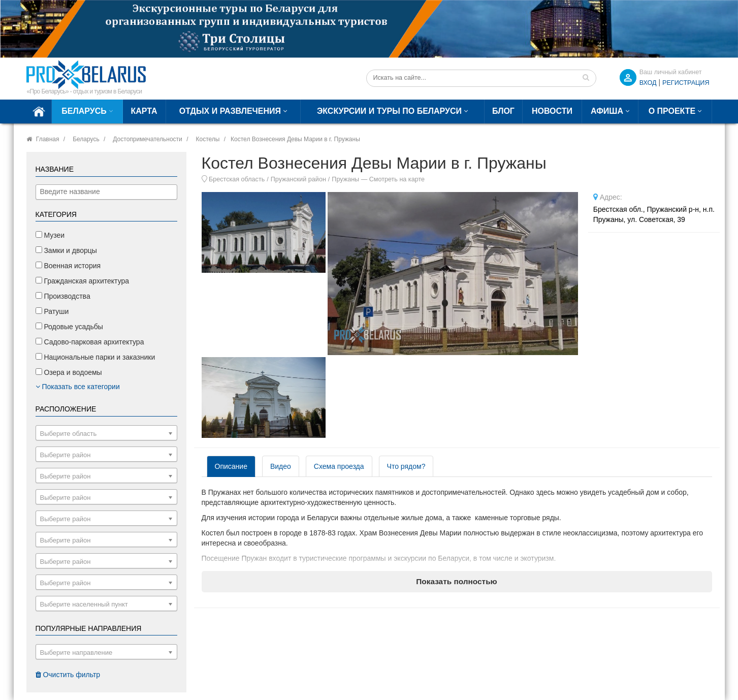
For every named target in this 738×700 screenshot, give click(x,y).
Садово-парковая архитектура (90, 342)
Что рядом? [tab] (406, 466)
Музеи (50, 235)
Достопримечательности (147, 139)
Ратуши (52, 311)
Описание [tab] (231, 466)
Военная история (68, 266)
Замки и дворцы (66, 250)
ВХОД (648, 83)
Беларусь (84, 111)
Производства (63, 296)
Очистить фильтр (68, 675)
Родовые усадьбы (69, 327)
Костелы (207, 139)
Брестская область (237, 179)
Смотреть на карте (397, 179)
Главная (48, 139)
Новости (552, 111)
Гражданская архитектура (83, 281)
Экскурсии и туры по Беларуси (389, 111)
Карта (144, 111)
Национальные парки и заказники (95, 357)
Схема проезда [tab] (339, 466)
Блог (503, 111)
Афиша (607, 111)
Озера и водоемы (69, 372)
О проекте (672, 111)
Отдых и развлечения (230, 111)
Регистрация (686, 83)
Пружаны (345, 179)
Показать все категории (78, 387)
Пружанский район (298, 179)
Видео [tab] (281, 466)
